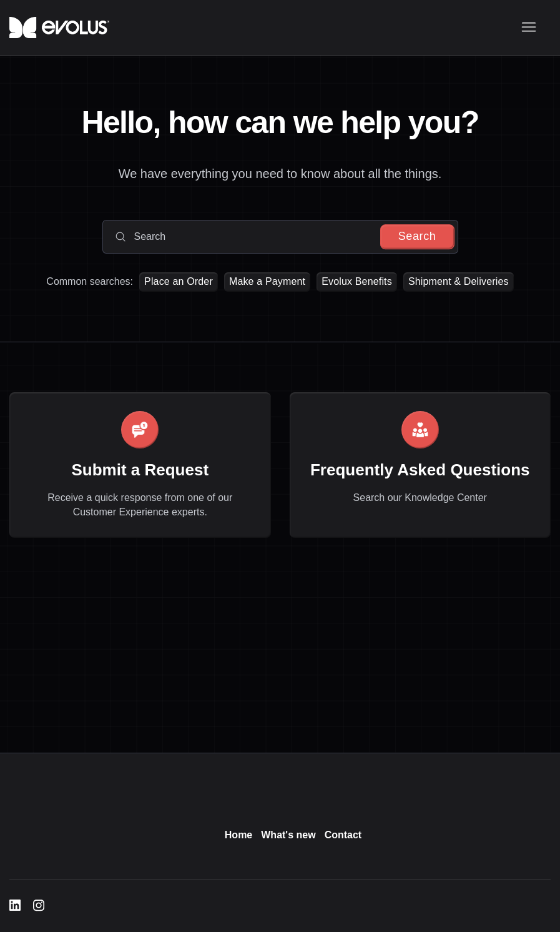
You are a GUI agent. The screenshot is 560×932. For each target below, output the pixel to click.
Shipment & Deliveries (459, 281)
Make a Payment (267, 281)
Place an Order (179, 281)
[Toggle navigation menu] (528, 27)
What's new (288, 835)
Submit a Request (140, 470)
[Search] (280, 237)
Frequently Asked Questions (420, 470)
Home (238, 835)
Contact (343, 835)
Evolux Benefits (357, 281)
